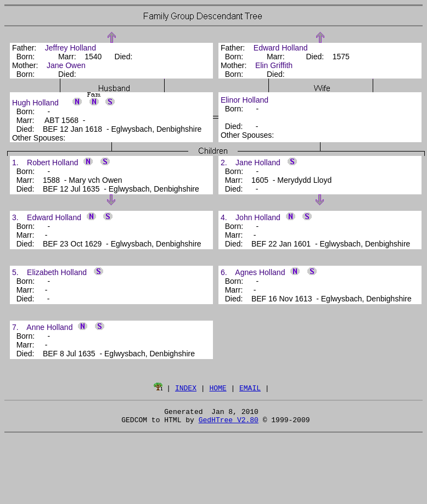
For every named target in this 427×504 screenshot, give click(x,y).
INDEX (186, 388)
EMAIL (250, 388)
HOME (218, 388)
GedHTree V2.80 (229, 423)
